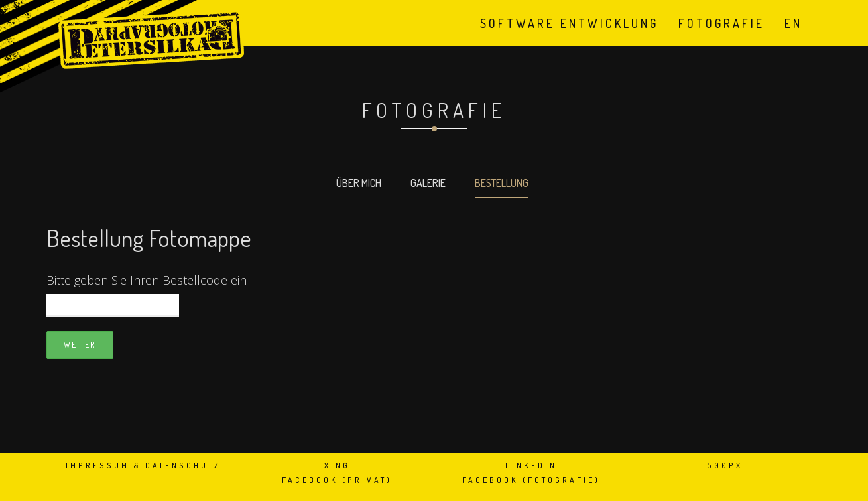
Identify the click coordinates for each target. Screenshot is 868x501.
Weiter (80, 345)
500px (725, 465)
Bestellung (502, 183)
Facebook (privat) (337, 480)
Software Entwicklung (569, 23)
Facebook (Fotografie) (531, 480)
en (793, 23)
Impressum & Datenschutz (143, 465)
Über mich (359, 183)
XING (337, 465)
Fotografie (721, 23)
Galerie (428, 183)
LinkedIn (531, 465)
